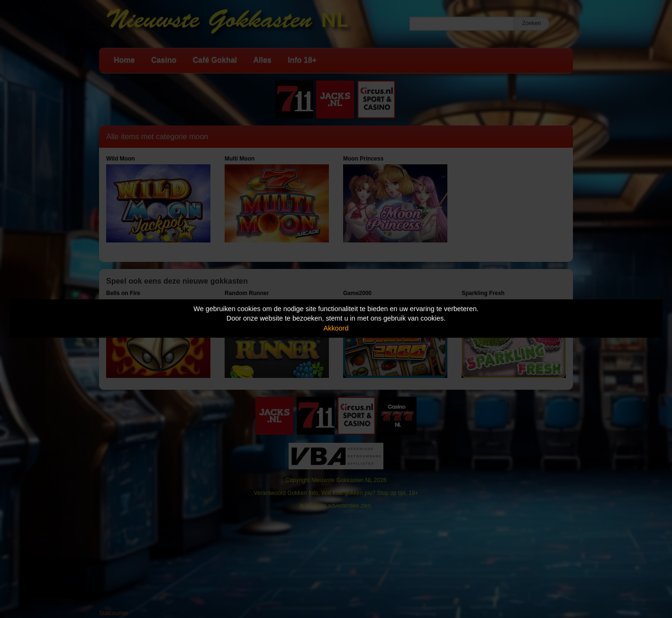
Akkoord (336, 328)
